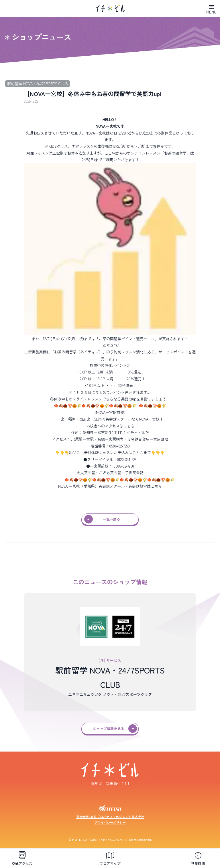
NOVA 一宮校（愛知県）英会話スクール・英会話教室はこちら (110, 486)
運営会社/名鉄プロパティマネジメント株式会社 (110, 817)
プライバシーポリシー (110, 822)
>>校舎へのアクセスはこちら (110, 426)
